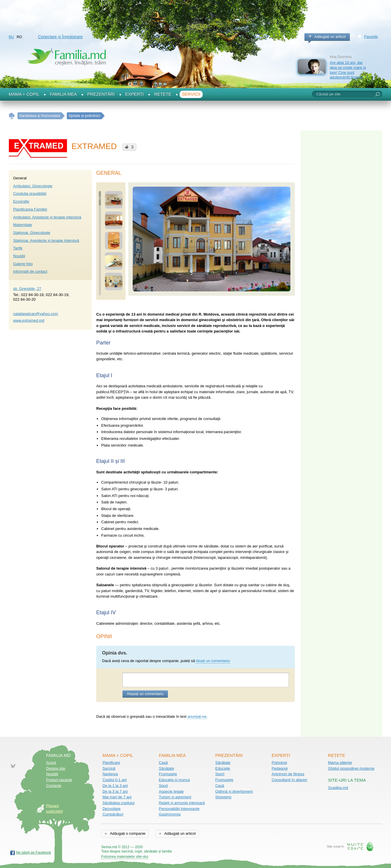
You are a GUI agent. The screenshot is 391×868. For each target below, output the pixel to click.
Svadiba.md (338, 788)
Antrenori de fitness (288, 774)
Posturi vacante (59, 780)
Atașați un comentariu (145, 694)
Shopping (223, 797)
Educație (223, 768)
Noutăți (19, 256)
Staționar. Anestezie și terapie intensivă (46, 240)
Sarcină (109, 768)
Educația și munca (174, 780)
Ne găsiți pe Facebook (34, 853)
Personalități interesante (179, 809)
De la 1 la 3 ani (115, 786)
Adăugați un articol (330, 37)
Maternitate (23, 225)
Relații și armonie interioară (182, 803)
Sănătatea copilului (118, 803)
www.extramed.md (29, 320)
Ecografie (21, 201)
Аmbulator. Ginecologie (33, 186)
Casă (163, 763)
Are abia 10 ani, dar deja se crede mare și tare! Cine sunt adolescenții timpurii (348, 70)
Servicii (191, 94)
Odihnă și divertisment (234, 791)
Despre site (56, 768)
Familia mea (63, 94)
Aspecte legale (171, 791)
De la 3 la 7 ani (115, 791)
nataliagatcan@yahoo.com (36, 314)
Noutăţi (52, 774)
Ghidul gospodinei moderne (351, 768)
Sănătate (166, 768)
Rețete (163, 94)
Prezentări (101, 94)
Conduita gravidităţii (30, 194)
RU (11, 37)
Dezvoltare (111, 809)
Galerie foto (23, 264)
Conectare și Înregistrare (60, 37)
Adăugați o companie (127, 833)
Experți (135, 94)
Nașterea (110, 774)
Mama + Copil (24, 94)
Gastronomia (170, 814)
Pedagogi (280, 768)
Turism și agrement (175, 797)
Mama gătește (340, 763)
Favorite (371, 37)
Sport (163, 786)
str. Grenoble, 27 (27, 289)
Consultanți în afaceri (290, 780)
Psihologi (279, 763)
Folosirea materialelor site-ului (125, 857)
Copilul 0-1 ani (114, 780)
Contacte (54, 786)
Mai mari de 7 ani (117, 797)
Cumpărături (113, 814)
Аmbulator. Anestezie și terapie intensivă (47, 217)
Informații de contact (30, 271)
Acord (51, 763)
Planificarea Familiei (30, 209)
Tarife (18, 248)
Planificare (111, 763)
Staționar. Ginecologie (32, 233)
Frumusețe (168, 774)
